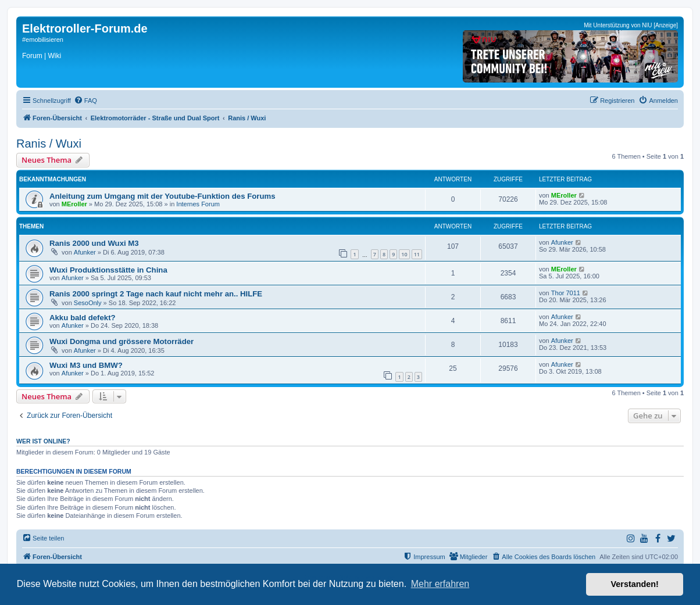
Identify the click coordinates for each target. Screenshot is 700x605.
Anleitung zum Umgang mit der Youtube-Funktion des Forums (162, 196)
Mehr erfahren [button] (440, 584)
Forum (32, 56)
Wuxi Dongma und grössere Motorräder (122, 341)
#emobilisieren (43, 40)
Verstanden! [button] (635, 584)
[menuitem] (85, 101)
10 (404, 254)
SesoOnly (88, 303)
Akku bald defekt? (83, 318)
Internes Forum (198, 204)
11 (417, 254)
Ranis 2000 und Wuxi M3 (94, 243)
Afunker (85, 252)
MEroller (74, 204)
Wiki (54, 56)
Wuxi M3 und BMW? (86, 365)
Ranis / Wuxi (49, 144)
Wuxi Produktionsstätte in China (108, 270)
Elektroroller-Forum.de (85, 28)
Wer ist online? (43, 441)
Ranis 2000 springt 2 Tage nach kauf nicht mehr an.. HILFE (156, 294)
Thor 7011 (566, 293)
